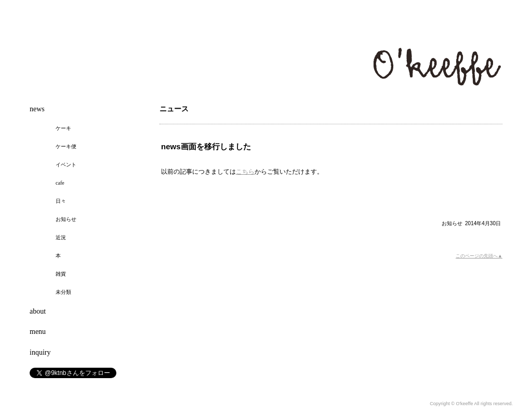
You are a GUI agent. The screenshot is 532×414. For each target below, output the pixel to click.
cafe (60, 183)
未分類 (63, 292)
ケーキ (63, 128)
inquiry (40, 352)
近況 (61, 237)
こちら (245, 172)
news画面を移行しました (206, 146)
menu (38, 332)
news (37, 109)
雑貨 (61, 274)
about (38, 311)
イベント (66, 165)
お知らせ (452, 223)
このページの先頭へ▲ (479, 256)
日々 (61, 201)
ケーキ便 (66, 146)
